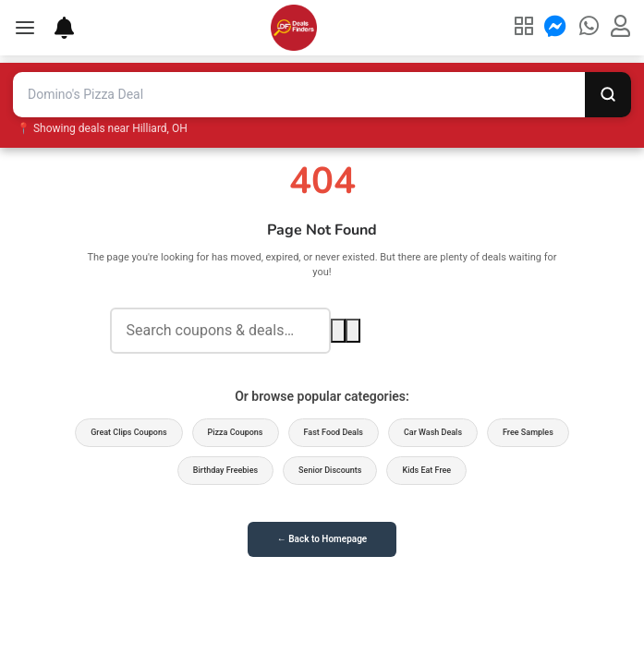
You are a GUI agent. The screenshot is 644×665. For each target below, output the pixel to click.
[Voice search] (353, 331)
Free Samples (528, 432)
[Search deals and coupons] (299, 95)
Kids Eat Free (426, 470)
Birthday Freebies (225, 470)
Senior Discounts (330, 470)
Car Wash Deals (433, 432)
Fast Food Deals (334, 432)
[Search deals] (220, 331)
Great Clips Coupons (128, 432)
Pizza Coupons (236, 432)
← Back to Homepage (322, 539)
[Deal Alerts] (55, 28)
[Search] (608, 95)
